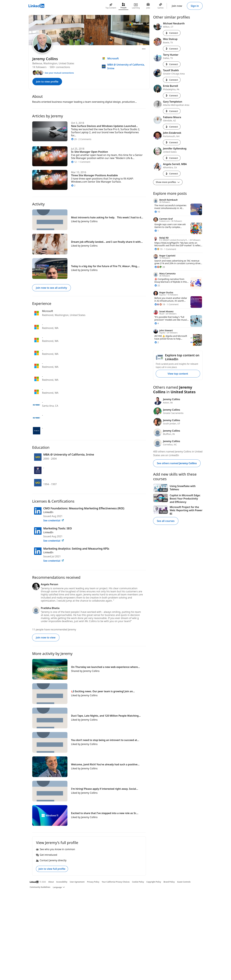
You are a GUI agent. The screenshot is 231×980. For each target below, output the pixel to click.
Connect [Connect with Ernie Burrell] (172, 96)
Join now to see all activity (52, 288)
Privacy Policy (93, 882)
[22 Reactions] (157, 285)
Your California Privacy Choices (116, 882)
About (51, 882)
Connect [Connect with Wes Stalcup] (172, 49)
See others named (177, 463)
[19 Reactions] (158, 249)
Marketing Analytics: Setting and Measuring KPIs (76, 549)
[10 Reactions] (157, 212)
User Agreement (77, 882)
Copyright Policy (154, 882)
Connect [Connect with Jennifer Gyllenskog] (172, 158)
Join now (177, 6)
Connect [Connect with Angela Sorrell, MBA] (172, 174)
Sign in (195, 6)
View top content (178, 374)
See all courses (166, 521)
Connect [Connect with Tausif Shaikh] (172, 80)
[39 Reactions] (160, 267)
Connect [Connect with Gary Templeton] (172, 111)
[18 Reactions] (160, 304)
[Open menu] (144, 49)
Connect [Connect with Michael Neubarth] (172, 33)
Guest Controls (184, 882)
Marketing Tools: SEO (58, 528)
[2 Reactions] (157, 342)
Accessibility (62, 882)
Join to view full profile (52, 869)
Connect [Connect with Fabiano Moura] (172, 127)
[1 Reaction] (157, 231)
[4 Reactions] (157, 323)
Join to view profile (47, 82)
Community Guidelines (40, 887)
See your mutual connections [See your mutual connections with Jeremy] (59, 73)
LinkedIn (48, 512)
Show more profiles (168, 182)
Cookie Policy (138, 882)
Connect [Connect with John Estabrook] (172, 142)
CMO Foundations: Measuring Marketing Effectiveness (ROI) (84, 508)
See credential (54, 520)
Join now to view (46, 638)
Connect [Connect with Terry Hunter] (172, 64)
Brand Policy (169, 882)
